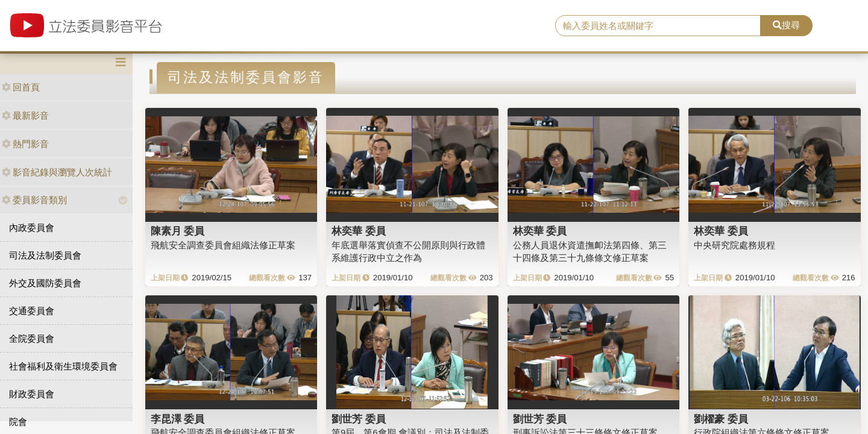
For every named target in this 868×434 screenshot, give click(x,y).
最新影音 (25, 115)
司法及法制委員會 (45, 255)
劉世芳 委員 (359, 419)
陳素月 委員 (178, 231)
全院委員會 (32, 338)
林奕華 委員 (359, 231)
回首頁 (21, 87)
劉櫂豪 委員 (721, 419)
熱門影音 (25, 144)
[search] (658, 26)
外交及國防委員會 (45, 283)
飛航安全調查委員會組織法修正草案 (223, 245)
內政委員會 (32, 228)
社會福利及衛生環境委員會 (63, 366)
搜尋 (786, 25)
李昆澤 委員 (178, 419)
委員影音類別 (34, 200)
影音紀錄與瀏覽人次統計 (57, 172)
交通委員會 (32, 311)
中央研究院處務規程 (734, 245)
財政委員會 (32, 394)
